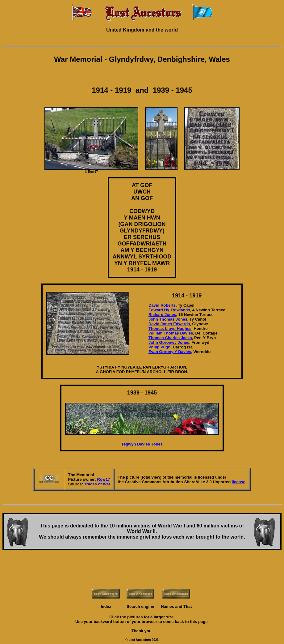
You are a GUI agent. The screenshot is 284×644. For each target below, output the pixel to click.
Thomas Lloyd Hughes (170, 328)
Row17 (103, 479)
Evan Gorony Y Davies (170, 352)
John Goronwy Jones (169, 342)
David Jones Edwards (169, 324)
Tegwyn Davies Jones (142, 444)
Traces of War (97, 484)
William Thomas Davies (171, 333)
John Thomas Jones (168, 319)
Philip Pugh (160, 347)
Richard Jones (162, 315)
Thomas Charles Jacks (170, 338)
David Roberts (162, 305)
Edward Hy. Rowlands (169, 310)
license (239, 482)
